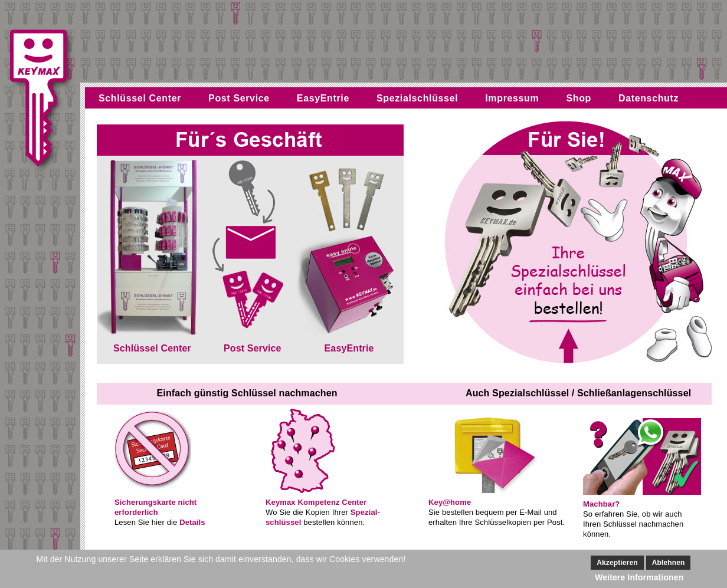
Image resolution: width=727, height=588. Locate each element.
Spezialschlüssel (417, 98)
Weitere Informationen (639, 577)
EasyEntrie (323, 98)
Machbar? (601, 504)
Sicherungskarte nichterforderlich (155, 507)
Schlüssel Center (140, 98)
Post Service (239, 98)
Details (192, 522)
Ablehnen (669, 563)
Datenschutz (649, 98)
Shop (579, 98)
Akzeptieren (617, 563)
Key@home (450, 502)
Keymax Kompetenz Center (316, 502)
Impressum (512, 98)
